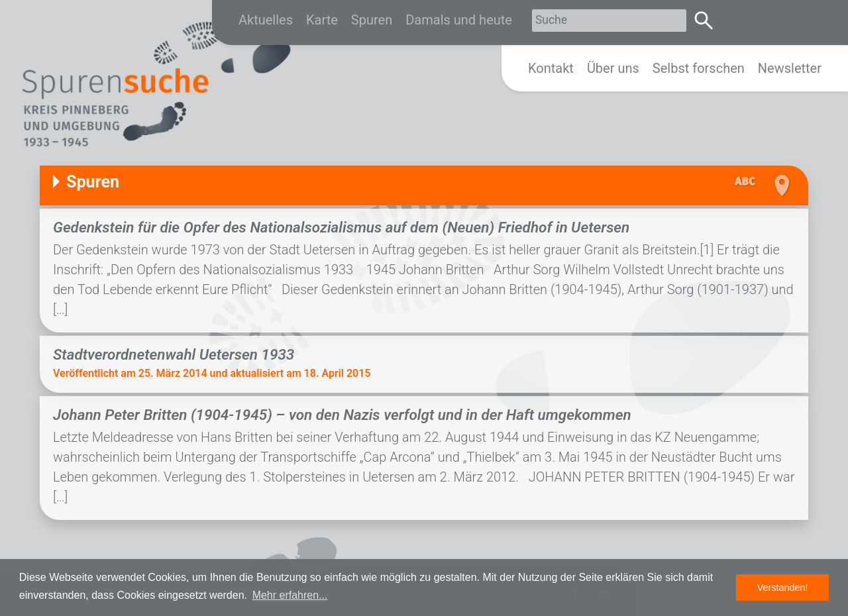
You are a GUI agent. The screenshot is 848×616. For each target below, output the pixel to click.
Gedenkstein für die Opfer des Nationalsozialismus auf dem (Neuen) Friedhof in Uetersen (341, 227)
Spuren (372, 20)
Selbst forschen (699, 68)
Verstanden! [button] (783, 588)
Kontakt (551, 68)
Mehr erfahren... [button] (290, 595)
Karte (322, 20)
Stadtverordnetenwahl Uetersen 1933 (174, 354)
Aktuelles (266, 20)
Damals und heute (459, 20)
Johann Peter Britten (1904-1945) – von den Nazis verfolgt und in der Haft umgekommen (342, 415)
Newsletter (790, 68)
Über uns (613, 68)
